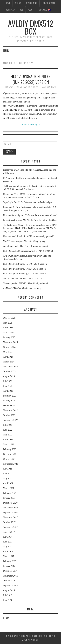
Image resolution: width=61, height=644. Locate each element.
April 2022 (8, 440)
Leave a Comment (49, 87)
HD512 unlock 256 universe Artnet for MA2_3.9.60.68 (28, 251)
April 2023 (8, 391)
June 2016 (8, 600)
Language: (45, 10)
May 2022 (8, 435)
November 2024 (10, 342)
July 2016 (8, 595)
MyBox (18, 3)
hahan (35, 87)
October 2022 (9, 415)
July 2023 (8, 381)
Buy (21, 10)
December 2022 (10, 406)
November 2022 (10, 410)
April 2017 (8, 551)
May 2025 (8, 323)
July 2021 (8, 469)
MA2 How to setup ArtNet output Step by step (24, 241)
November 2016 (10, 576)
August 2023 (9, 376)
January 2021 (9, 498)
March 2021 (9, 488)
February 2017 (10, 561)
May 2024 (8, 352)
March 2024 (9, 362)
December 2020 (10, 503)
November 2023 (10, 367)
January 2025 (9, 337)
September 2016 (10, 586)
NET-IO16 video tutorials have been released (24, 279)
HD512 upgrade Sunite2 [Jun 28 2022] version (30, 79)
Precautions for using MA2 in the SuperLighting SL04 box (30, 220)
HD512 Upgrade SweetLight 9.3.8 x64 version (24, 274)
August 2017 (9, 532)
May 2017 (8, 547)
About (31, 10)
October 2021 (9, 459)
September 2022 (10, 420)
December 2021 (10, 454)
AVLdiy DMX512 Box (31, 27)
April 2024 (8, 357)
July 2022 (8, 425)
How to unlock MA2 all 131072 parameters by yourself (28, 236)
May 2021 (8, 478)
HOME (8, 3)
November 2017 (10, 517)
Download (10, 10)
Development (31, 3)
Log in (6, 618)
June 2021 (8, 474)
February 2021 (10, 493)
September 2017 (10, 527)
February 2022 (10, 449)
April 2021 (8, 483)
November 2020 (10, 508)
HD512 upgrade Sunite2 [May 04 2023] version (25, 264)
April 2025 (8, 328)
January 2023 (9, 401)
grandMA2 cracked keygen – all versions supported (27, 246)
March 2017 (9, 556)
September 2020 (10, 513)
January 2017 (9, 566)
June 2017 (8, 542)
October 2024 (9, 347)
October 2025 (9, 318)
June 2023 (8, 386)
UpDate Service (49, 3)
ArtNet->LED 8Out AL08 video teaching (22, 288)
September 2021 (10, 464)
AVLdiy (26, 640)
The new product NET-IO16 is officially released (25, 283)
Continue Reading (30, 125)
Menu (6, 51)
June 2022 (8, 430)
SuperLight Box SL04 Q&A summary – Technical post (28, 202)
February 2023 (10, 396)
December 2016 (10, 571)
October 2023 (9, 371)
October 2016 (9, 581)
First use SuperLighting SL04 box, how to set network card (30, 215)
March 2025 (9, 333)
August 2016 (9, 590)
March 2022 (9, 444)
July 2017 (8, 537)
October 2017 (9, 522)
